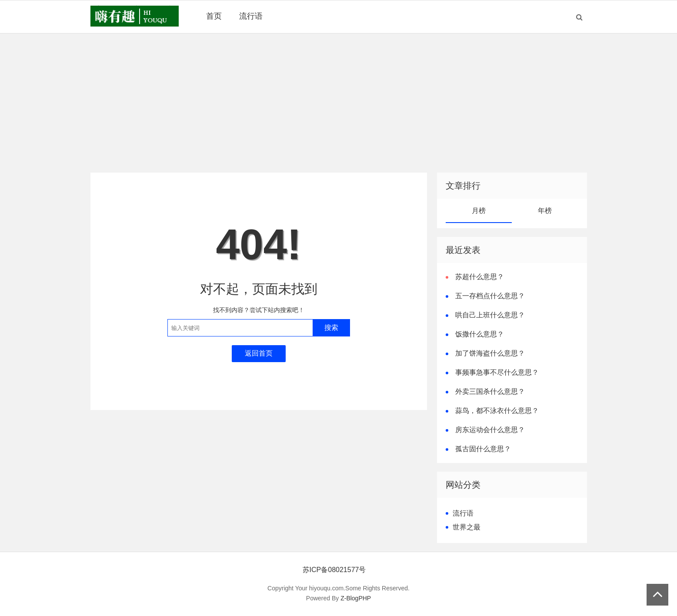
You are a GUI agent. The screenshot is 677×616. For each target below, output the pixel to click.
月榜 (479, 211)
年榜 (545, 211)
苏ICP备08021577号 (334, 570)
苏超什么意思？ (480, 277)
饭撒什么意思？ (480, 334)
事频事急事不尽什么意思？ (497, 372)
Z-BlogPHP (356, 598)
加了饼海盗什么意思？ (490, 353)
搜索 (331, 328)
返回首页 (259, 353)
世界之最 (467, 527)
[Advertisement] (339, 103)
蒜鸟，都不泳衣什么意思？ (497, 411)
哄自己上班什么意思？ (490, 315)
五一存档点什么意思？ (490, 296)
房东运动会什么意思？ (490, 430)
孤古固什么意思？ (483, 449)
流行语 (251, 16)
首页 (214, 16)
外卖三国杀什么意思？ (490, 391)
